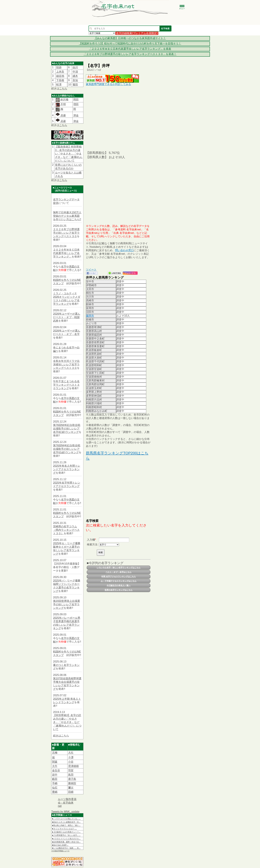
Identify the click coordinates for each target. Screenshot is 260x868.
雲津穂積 (73, 766)
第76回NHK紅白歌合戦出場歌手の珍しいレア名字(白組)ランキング (67, 449)
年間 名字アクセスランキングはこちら (118, 577)
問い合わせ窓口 (124, 250)
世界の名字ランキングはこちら (119, 590)
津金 (76, 115)
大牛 (55, 766)
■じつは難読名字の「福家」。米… (66, 848)
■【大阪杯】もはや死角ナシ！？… (66, 832)
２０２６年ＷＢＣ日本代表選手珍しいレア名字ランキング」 (66, 253)
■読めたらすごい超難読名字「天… (66, 822)
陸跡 (59, 67)
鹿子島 (72, 779)
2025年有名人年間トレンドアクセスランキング (67, 469)
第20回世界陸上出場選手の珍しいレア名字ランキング (66, 604)
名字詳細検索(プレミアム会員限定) (137, 33)
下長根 (60, 80)
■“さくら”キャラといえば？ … (64, 829)
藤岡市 (90, 316)
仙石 (55, 788)
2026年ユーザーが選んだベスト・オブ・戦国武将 (67, 317)
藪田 (55, 779)
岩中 (55, 775)
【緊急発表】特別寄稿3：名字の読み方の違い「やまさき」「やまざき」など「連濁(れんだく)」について (69, 154)
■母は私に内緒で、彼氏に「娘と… (66, 825)
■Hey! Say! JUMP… (60, 845)
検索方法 (92, 544)
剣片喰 (64, 99)
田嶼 (71, 792)
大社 (71, 752)
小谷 (71, 762)
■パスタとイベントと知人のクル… (66, 839)
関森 (55, 762)
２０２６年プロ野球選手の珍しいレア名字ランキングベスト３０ (66, 233)
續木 (75, 76)
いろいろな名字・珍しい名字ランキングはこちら (119, 568)
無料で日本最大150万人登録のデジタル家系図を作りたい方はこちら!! (67, 216)
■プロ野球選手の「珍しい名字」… (66, 835)
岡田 (76, 99)
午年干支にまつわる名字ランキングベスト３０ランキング (66, 385)
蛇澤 (59, 85)
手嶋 (55, 783)
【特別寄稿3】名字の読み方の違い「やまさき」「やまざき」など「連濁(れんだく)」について (67, 722)
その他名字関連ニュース (60, 851)
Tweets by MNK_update (65, 812)
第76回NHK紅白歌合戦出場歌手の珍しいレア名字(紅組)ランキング (67, 429)
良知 (75, 80)
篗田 (75, 85)
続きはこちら (61, 736)
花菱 (61, 115)
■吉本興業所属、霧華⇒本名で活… (66, 842)
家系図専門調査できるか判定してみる (108, 84)
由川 (75, 67)
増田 (76, 104)
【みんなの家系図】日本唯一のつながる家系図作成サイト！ (130, 38)
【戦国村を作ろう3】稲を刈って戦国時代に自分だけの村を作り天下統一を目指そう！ (130, 43)
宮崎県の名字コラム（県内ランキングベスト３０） (66, 530)
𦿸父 (71, 788)
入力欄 (91, 540)
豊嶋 (55, 792)
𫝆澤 (71, 757)
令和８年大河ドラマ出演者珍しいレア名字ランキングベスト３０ (66, 364)
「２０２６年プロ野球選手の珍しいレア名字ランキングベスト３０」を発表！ (130, 54)
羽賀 (71, 770)
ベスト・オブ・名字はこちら (119, 572)
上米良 (60, 72)
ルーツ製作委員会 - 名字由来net (67, 803)
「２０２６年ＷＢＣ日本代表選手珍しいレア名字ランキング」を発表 (130, 49)
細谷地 (60, 76)
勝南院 (72, 783)
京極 (55, 752)
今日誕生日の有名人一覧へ (119, 585)
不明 (63, 104)
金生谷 (56, 770)
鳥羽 (71, 775)
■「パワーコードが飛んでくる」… (66, 819)
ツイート (91, 270)
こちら (63, 89)
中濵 (75, 72)
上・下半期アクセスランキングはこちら (119, 581)
